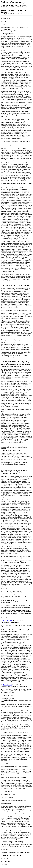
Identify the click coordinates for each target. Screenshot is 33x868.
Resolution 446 (7, 685)
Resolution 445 (8, 621)
